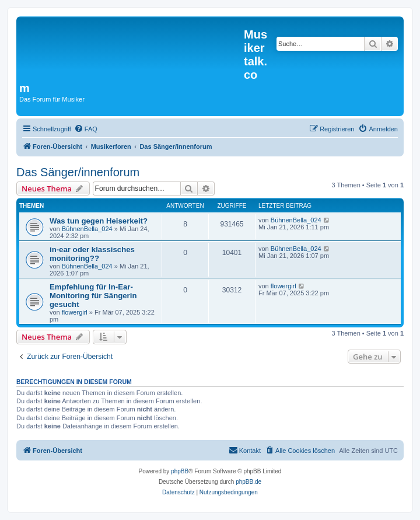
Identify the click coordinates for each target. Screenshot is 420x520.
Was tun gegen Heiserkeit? (99, 221)
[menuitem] (86, 129)
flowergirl (75, 312)
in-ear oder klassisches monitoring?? (92, 254)
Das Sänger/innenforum (78, 172)
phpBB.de (249, 482)
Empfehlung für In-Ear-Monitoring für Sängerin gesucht (93, 296)
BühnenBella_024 (87, 229)
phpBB (180, 471)
